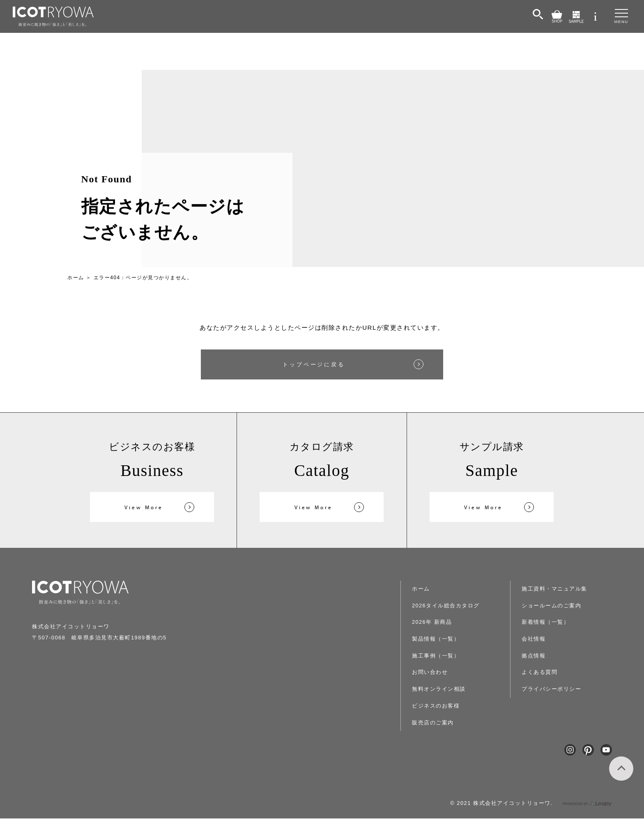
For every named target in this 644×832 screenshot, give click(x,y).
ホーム (76, 278)
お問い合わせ (443, 671)
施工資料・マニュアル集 (457, 736)
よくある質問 (549, 655)
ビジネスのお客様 (449, 703)
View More (144, 508)
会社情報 (543, 622)
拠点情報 (543, 639)
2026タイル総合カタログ (461, 606)
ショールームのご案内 (560, 590)
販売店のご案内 (446, 720)
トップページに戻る (314, 365)
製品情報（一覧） (449, 639)
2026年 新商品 (446, 622)
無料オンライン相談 (452, 687)
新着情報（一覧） (554, 606)
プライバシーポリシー (560, 671)
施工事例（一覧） (449, 655)
